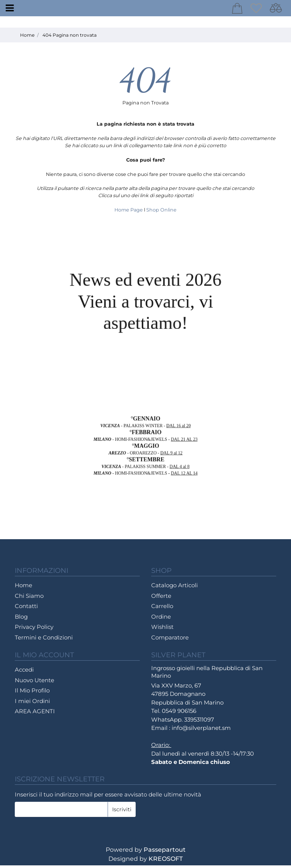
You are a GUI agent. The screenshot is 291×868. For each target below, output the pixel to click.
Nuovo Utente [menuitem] (34, 683)
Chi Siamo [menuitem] (29, 598)
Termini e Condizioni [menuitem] (44, 640)
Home (27, 38)
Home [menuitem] (23, 588)
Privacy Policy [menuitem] (34, 629)
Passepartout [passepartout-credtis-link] (165, 852)
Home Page (129, 212)
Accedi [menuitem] (24, 672)
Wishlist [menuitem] (162, 629)
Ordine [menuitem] (161, 619)
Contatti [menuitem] (26, 609)
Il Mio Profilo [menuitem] (32, 693)
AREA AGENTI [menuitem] (35, 714)
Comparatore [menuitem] (170, 640)
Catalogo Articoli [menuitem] (174, 588)
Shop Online (161, 212)
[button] (122, 812)
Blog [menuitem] (21, 619)
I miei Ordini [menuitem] (32, 704)
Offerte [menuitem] (161, 598)
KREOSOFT (166, 861)
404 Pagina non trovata (70, 38)
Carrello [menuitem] (162, 609)
